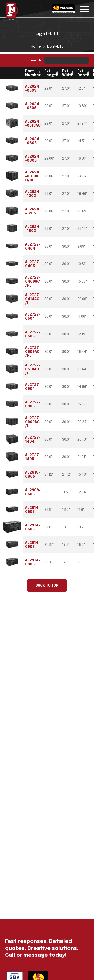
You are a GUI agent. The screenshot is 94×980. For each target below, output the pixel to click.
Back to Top (47, 586)
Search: (59, 60)
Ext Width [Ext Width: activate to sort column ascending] (68, 73)
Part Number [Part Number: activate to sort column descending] (33, 73)
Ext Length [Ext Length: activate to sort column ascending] (51, 73)
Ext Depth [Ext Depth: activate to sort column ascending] (83, 73)
